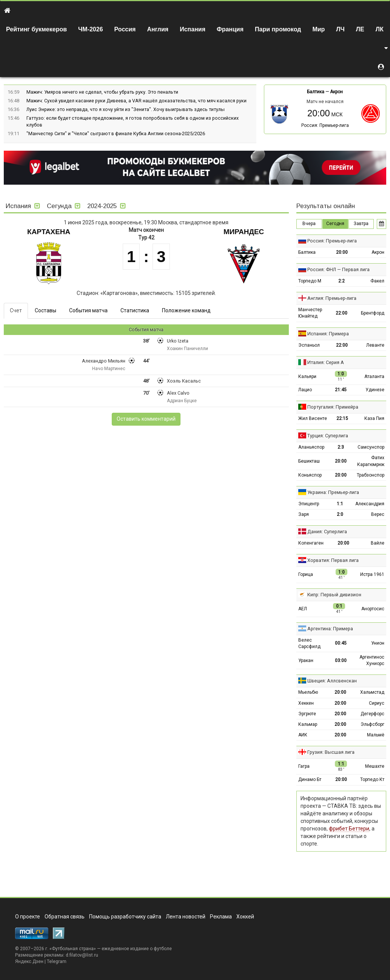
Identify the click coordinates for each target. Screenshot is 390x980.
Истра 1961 (372, 574)
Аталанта (374, 377)
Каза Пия (374, 418)
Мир (318, 29)
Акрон (336, 92)
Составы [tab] (45, 310)
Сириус (377, 703)
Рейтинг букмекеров (36, 29)
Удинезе (375, 390)
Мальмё (376, 735)
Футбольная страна (73, 949)
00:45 (341, 643)
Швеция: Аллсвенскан (332, 681)
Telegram (57, 961)
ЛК (380, 29)
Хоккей (245, 917)
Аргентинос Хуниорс (372, 660)
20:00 (342, 252)
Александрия (370, 504)
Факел (377, 281)
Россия (125, 29)
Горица (306, 574)
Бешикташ (309, 461)
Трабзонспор (371, 475)
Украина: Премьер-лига (333, 492)
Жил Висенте (313, 418)
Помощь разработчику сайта (125, 917)
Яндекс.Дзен (29, 961)
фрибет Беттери (349, 829)
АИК (303, 735)
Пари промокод (278, 29)
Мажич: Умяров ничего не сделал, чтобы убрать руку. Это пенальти (102, 92)
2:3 (341, 447)
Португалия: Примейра (333, 407)
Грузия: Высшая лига (331, 752)
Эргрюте (307, 714)
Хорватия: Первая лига (333, 560)
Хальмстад (372, 692)
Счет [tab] (16, 310)
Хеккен (306, 703)
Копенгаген (311, 543)
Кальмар (308, 724)
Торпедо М (310, 281)
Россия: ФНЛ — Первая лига (338, 269)
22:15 (342, 418)
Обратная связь (65, 917)
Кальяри (307, 377)
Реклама (221, 917)
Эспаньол (309, 345)
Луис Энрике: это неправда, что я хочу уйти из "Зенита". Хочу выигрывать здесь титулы (126, 109)
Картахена (49, 232)
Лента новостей (186, 917)
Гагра (304, 766)
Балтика (316, 92)
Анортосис (373, 609)
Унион (378, 643)
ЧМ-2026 (91, 29)
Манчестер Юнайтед (310, 313)
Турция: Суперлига (328, 436)
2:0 (340, 514)
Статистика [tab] (135, 310)
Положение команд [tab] (186, 310)
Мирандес (244, 232)
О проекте (28, 917)
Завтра (361, 224)
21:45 (341, 390)
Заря (304, 514)
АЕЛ (303, 609)
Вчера (309, 224)
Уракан (306, 661)
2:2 (341, 281)
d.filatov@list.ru (82, 955)
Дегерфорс (372, 714)
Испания (193, 29)
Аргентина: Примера (330, 629)
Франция (230, 29)
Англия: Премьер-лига (332, 298)
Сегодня (335, 224)
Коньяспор (310, 475)
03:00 (341, 661)
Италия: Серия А (326, 362)
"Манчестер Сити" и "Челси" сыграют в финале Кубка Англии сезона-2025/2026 (116, 133)
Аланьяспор (311, 447)
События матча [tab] (88, 310)
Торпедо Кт (372, 779)
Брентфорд (373, 313)
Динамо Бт (310, 779)
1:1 (340, 504)
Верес (378, 514)
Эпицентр (309, 504)
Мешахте (375, 766)
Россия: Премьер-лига (325, 125)
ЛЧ (340, 29)
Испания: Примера (328, 334)
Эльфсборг (372, 724)
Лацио (305, 390)
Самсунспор (371, 447)
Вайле (378, 543)
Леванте (375, 345)
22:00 (341, 313)
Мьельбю (308, 692)
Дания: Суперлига (327, 532)
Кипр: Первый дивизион (334, 595)
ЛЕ (360, 29)
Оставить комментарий (146, 419)
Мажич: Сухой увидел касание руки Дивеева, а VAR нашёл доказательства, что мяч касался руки (136, 101)
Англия (158, 29)
